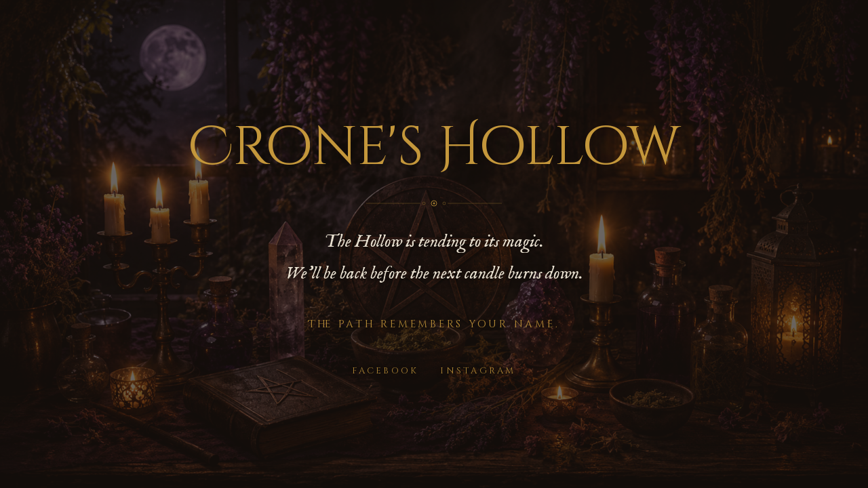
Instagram (478, 371)
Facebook (385, 371)
